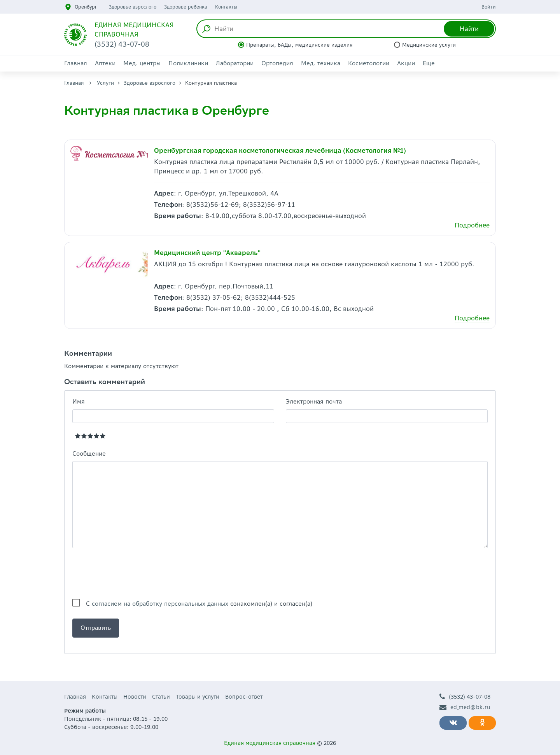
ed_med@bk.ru (465, 707)
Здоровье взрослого (133, 7)
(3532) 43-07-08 (465, 697)
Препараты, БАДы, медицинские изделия (299, 45)
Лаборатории (235, 63)
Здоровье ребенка (186, 7)
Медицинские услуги (429, 45)
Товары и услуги (198, 697)
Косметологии (369, 63)
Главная (76, 63)
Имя (79, 401)
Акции (406, 63)
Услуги (105, 83)
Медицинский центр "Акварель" (207, 253)
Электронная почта (314, 401)
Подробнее (472, 225)
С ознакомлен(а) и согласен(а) (199, 604)
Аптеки (105, 63)
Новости (135, 697)
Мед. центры (142, 63)
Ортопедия (277, 63)
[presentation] (131, 573)
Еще (429, 63)
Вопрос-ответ (244, 697)
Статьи (161, 697)
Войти (489, 7)
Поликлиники (188, 63)
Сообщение (89, 454)
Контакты (226, 7)
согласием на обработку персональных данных (160, 604)
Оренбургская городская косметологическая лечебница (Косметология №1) (280, 150)
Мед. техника (321, 63)
